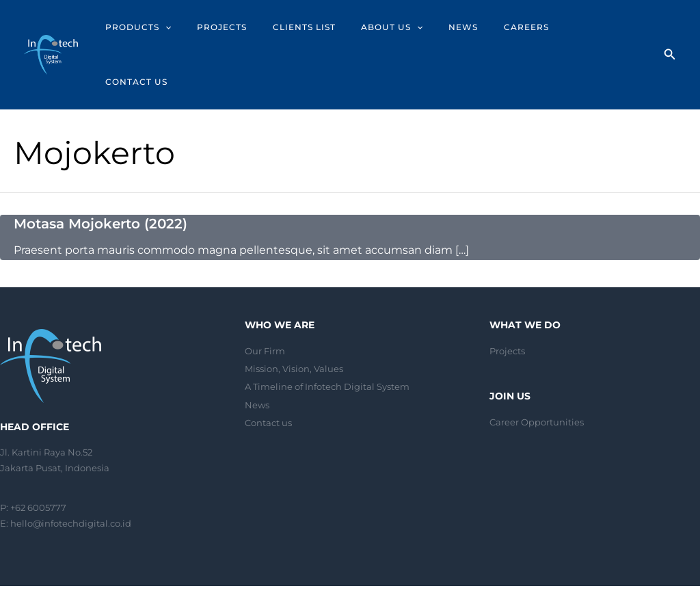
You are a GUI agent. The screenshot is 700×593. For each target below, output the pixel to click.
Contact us (268, 367)
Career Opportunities (537, 367)
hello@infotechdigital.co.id (71, 468)
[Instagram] (673, 563)
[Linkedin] (694, 563)
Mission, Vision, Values (294, 313)
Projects (507, 295)
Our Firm (265, 295)
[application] (194, 27)
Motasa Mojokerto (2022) (100, 169)
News (257, 350)
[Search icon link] (670, 29)
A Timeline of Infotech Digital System (327, 331)
